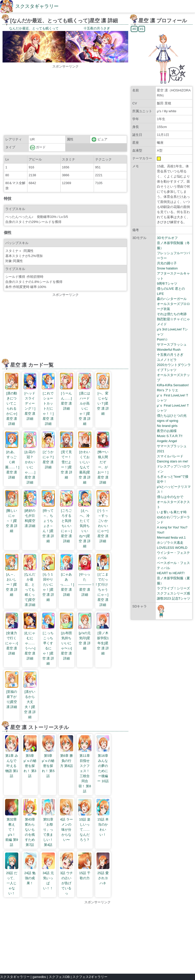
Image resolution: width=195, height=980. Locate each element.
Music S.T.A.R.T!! (170, 436)
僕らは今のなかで (170, 497)
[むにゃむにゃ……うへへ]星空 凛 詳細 (30, 643)
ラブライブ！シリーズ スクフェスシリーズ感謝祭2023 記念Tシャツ (174, 593)
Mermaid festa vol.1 (171, 537)
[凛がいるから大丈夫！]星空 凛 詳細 (30, 702)
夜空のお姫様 (167, 431)
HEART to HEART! (171, 573)
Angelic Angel (167, 441)
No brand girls (167, 426)
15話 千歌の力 (85, 873)
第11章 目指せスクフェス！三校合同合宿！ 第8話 (85, 771)
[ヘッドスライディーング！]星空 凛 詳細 (30, 403)
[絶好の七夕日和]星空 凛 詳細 (30, 516)
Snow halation (167, 268)
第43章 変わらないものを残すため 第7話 (30, 830)
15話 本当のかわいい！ (103, 824)
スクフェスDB (59, 977)
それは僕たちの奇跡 (172, 314)
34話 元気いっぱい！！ (48, 878)
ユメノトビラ (167, 360)
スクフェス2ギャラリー (90, 977)
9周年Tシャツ (167, 284)
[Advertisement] (66, 101)
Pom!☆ (162, 339)
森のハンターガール (172, 299)
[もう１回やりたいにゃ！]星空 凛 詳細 (48, 584)
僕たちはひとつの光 (172, 416)
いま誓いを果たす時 (172, 512)
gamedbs (39, 977)
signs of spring (168, 421)
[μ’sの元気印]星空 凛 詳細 (85, 638)
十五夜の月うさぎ (170, 355)
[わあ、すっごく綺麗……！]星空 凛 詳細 (12, 462)
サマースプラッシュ (172, 344)
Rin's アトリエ (168, 390)
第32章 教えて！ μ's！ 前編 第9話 (12, 830)
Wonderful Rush (169, 350)
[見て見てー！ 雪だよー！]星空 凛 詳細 (67, 462)
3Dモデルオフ (167, 238)
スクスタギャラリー (37, 6)
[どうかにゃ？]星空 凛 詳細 (48, 457)
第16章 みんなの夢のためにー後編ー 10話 (103, 766)
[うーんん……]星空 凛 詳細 (67, 398)
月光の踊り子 (167, 263)
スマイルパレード (170, 456)
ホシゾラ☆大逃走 (170, 543)
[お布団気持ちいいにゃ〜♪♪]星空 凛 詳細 (67, 643)
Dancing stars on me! (173, 461)
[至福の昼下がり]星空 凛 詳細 (12, 697)
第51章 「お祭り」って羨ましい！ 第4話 (48, 830)
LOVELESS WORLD (172, 548)
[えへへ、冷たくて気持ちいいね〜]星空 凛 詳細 (85, 526)
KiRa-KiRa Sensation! (173, 385)
